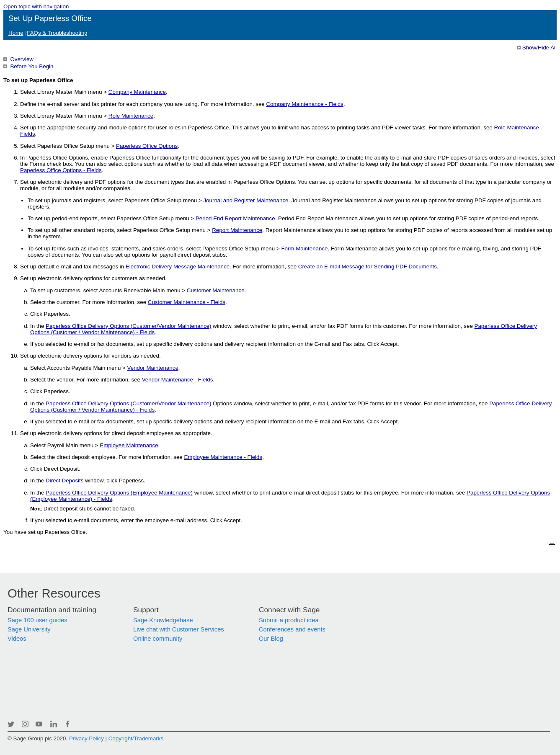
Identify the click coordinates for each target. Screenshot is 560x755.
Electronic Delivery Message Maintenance (178, 267)
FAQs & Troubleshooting (57, 33)
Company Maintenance (137, 92)
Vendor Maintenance (153, 368)
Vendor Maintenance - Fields (178, 380)
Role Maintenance (131, 116)
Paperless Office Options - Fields (61, 170)
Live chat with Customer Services (179, 629)
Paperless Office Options (147, 146)
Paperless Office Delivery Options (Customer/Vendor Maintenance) (128, 326)
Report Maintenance (237, 230)
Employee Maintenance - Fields (223, 457)
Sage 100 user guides (37, 620)
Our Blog (271, 639)
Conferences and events (292, 629)
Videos (17, 639)
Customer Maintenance (216, 290)
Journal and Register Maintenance (246, 200)
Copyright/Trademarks (136, 738)
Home (16, 33)
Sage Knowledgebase (163, 620)
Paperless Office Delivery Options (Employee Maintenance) (119, 493)
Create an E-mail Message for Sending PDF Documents (368, 267)
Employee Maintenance (129, 445)
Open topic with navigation (36, 6)
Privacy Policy (86, 738)
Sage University (29, 629)
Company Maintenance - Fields (305, 104)
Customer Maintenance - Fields (187, 302)
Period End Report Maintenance (235, 218)
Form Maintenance (304, 249)
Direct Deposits (65, 481)
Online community (158, 639)
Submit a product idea (289, 620)
